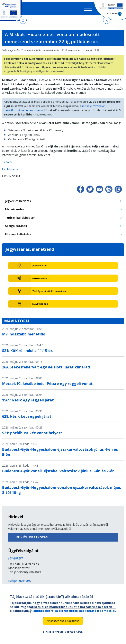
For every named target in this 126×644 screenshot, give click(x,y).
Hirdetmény (10, 169)
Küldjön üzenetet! (20, 581)
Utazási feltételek (18, 234)
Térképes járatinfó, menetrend (50, 291)
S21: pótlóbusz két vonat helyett (32, 433)
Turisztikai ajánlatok (20, 218)
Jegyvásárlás (40, 265)
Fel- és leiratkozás (32, 537)
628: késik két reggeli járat (27, 416)
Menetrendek (15, 209)
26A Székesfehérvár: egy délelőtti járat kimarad (46, 367)
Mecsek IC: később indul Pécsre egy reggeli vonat (47, 384)
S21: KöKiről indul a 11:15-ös (27, 351)
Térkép (7, 162)
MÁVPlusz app (40, 304)
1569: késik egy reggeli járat (28, 400)
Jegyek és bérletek (18, 201)
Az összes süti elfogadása (63, 624)
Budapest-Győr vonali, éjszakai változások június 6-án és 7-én (58, 471)
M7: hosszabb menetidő (24, 334)
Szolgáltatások (16, 226)
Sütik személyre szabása (64, 635)
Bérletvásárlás (40, 278)
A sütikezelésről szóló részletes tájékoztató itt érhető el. (73, 614)
